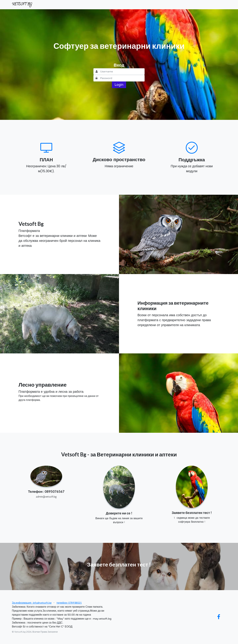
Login (119, 85)
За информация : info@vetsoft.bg (32, 603)
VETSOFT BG (22, 5)
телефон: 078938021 (69, 603)
